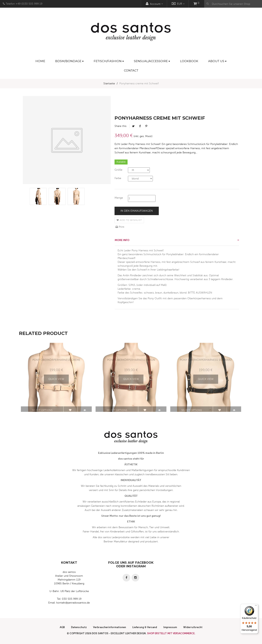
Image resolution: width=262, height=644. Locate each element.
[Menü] (256, 606)
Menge (119, 198)
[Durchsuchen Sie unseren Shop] (233, 4)
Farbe (118, 178)
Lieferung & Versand (145, 627)
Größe (118, 170)
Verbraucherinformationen (110, 627)
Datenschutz (79, 627)
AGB (62, 627)
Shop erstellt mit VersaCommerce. (171, 633)
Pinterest (146, 126)
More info (122, 240)
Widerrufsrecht (193, 627)
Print (120, 227)
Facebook (140, 126)
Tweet (133, 126)
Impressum (170, 627)
